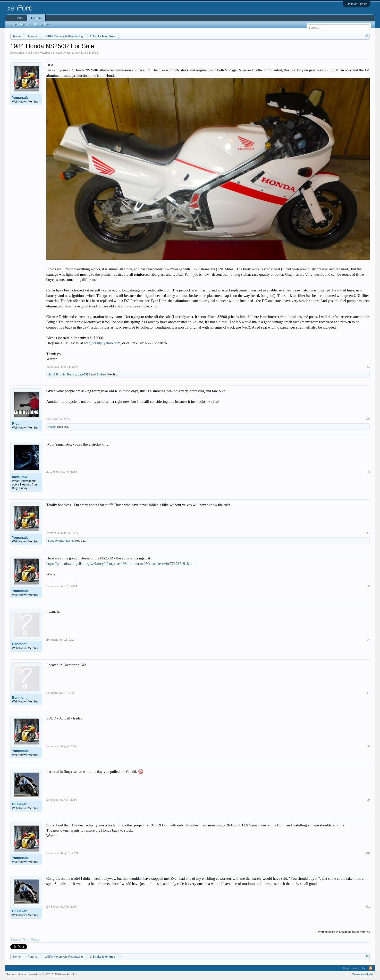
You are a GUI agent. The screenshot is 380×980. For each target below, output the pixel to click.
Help (346, 968)
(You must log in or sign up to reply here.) (344, 932)
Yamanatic (73, 53)
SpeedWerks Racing (61, 541)
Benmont (19, 644)
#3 (368, 472)
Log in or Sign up (356, 4)
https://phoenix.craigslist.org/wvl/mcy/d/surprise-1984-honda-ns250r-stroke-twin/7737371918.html (122, 564)
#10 (367, 853)
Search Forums (19, 24)
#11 (367, 907)
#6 (368, 640)
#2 (368, 419)
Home (19, 18)
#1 (368, 367)
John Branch (68, 374)
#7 (368, 693)
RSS (370, 968)
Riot (15, 424)
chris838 (53, 374)
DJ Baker (19, 804)
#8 (368, 746)
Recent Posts (43, 24)
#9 (368, 800)
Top (364, 968)
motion (52, 427)
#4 (368, 533)
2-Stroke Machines (40, 53)
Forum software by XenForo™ (42, 974)
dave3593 (84, 374)
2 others (102, 374)
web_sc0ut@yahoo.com (102, 343)
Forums (36, 18)
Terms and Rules (363, 974)
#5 (368, 586)
